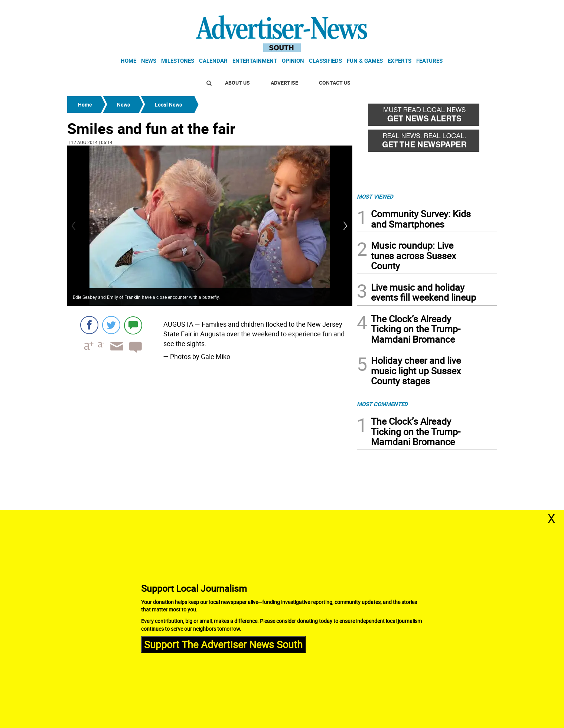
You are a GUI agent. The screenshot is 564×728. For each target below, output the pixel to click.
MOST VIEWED (375, 196)
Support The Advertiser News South (223, 644)
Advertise (284, 83)
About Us (237, 83)
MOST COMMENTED (382, 404)
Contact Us (335, 83)
